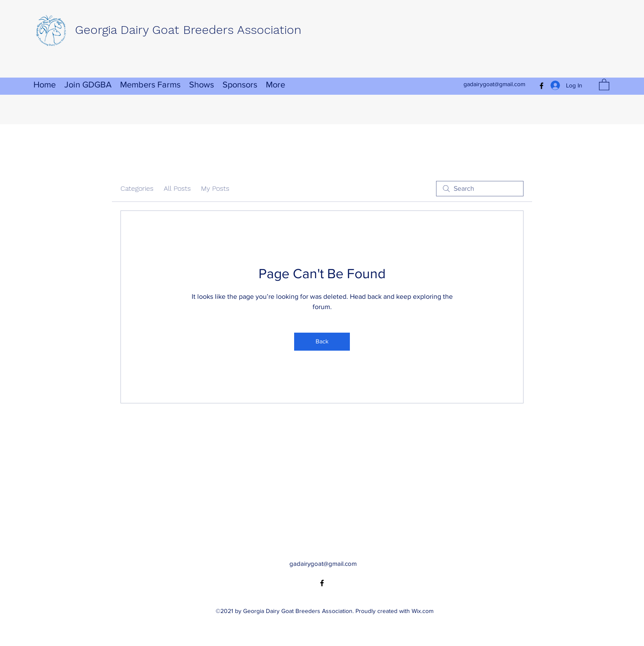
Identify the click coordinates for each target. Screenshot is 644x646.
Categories (137, 188)
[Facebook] (322, 583)
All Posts (177, 188)
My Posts (215, 188)
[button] (604, 84)
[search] (480, 189)
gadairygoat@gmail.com (494, 84)
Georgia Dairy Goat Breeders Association (188, 30)
